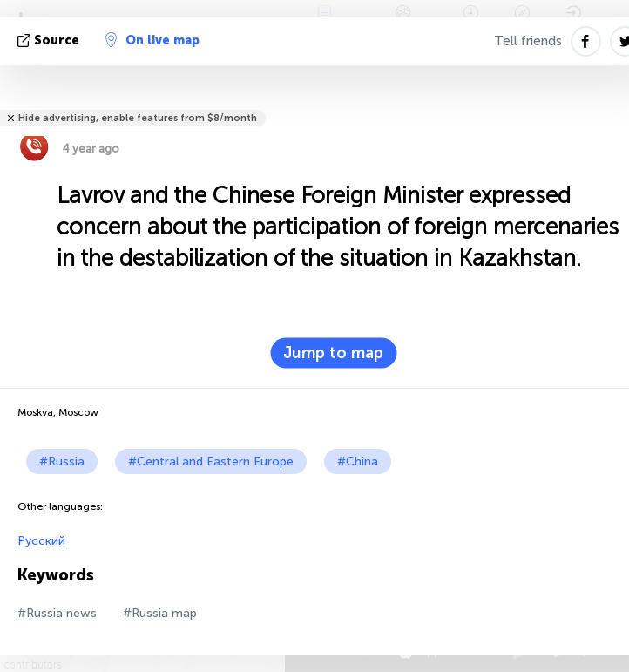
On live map (152, 40)
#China (358, 462)
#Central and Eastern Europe (211, 462)
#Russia (62, 462)
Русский (41, 541)
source (50, 41)
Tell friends (528, 41)
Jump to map (333, 353)
